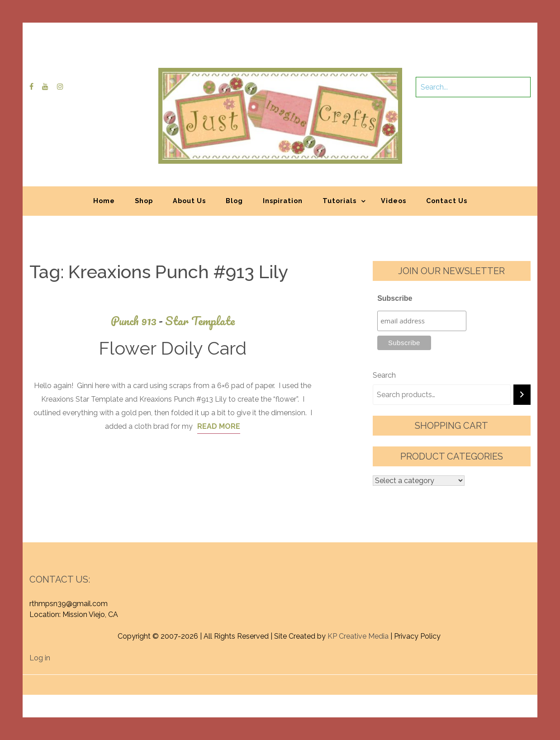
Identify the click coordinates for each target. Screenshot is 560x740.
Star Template (200, 321)
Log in (40, 658)
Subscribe (395, 298)
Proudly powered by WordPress (213, 680)
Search (384, 375)
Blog (234, 201)
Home (104, 201)
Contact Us (447, 201)
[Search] (522, 395)
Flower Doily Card (173, 348)
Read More (219, 426)
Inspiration (283, 201)
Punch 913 (138, 321)
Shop (144, 201)
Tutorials (339, 201)
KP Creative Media (358, 636)
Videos (394, 201)
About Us (189, 201)
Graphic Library (375, 680)
